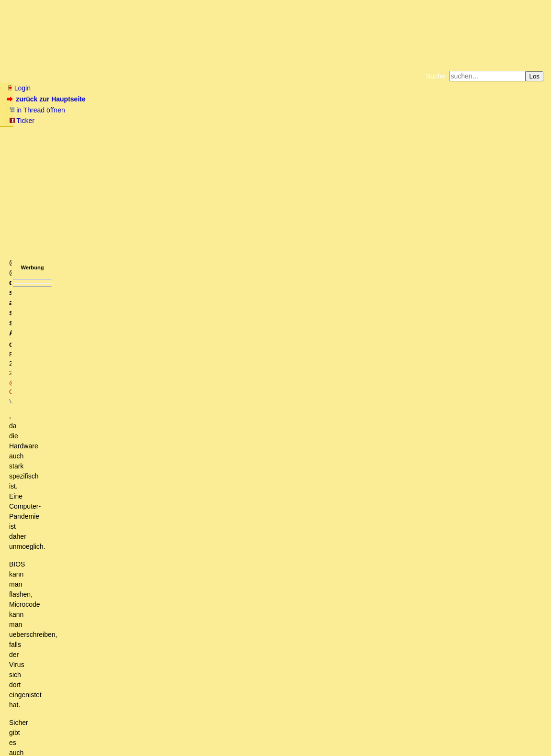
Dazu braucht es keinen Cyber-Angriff (76, 479)
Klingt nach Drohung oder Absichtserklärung (86, 623)
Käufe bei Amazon (229, 120)
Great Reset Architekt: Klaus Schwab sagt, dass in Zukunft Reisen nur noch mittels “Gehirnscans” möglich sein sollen (195, 687)
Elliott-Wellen (125, 76)
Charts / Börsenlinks (230, 76)
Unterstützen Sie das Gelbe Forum (142, 120)
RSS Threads (60, 730)
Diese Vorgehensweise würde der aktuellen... (101, 344)
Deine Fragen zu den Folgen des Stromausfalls (98, 633)
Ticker (162, 99)
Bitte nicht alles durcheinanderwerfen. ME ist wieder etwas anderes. (141, 588)
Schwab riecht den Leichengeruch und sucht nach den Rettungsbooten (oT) (133, 325)
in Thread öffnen (118, 99)
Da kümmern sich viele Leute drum (85, 642)
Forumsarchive (298, 76)
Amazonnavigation (369, 120)
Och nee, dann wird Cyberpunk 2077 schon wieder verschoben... (130, 452)
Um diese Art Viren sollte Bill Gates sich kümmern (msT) (104, 470)
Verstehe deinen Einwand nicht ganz (82, 606)
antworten (34, 272)
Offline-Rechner (71, 371)
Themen (172, 76)
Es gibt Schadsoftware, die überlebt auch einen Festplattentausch (125, 560)
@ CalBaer (127, 161)
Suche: (437, 76)
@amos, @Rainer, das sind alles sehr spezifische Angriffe (120, 569)
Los (535, 76)
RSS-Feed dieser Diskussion (384, 292)
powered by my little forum (275, 745)
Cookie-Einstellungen (426, 120)
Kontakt (88, 730)
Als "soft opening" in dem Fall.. (85, 461)
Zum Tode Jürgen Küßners (245, 112)
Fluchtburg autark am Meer (171, 112)
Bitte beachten (68, 597)
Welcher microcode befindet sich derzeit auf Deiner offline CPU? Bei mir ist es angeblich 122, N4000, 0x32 (212, 379)
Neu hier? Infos (30, 76)
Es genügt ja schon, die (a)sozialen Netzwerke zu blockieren (130, 353)
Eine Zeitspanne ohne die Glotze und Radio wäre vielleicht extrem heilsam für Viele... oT (152, 488)
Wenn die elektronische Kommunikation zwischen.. (116, 425)
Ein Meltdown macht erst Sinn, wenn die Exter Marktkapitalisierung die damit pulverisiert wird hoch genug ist (188, 669)
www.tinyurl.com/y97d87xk (41, 251)
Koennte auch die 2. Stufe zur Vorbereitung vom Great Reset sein (125, 334)
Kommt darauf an (79, 416)
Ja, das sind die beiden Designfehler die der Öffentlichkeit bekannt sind (146, 551)
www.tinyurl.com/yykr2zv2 (40, 258)
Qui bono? (36, 615)
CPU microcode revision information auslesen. (135, 407)
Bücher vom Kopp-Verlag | (321, 112)
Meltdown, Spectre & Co (71, 542)
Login (19, 88)
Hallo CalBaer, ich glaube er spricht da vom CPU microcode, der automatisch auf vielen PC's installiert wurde (190, 524)
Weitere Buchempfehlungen (295, 120)
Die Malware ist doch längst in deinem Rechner (105, 578)
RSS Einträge (25, 730)
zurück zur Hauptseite (47, 99)
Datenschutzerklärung (387, 112)
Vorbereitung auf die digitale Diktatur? (76, 515)
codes (70, 398)
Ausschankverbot (73, 362)
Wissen (79, 76)
